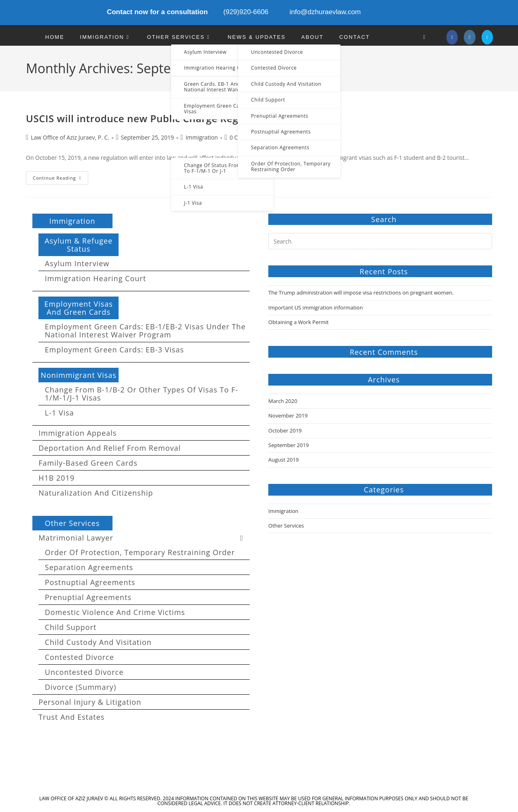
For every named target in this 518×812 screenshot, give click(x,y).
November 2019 (288, 416)
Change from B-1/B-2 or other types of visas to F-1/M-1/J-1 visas (142, 394)
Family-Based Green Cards (88, 463)
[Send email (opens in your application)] (487, 37)
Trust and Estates (71, 717)
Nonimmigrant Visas (79, 375)
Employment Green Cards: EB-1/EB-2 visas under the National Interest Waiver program (145, 331)
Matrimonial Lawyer (144, 538)
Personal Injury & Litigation (90, 702)
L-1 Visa (59, 413)
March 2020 (283, 401)
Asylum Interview (77, 263)
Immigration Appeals (77, 433)
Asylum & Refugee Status (79, 245)
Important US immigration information (316, 307)
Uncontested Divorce (84, 672)
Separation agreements (89, 567)
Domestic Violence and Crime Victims (115, 612)
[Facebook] (452, 37)
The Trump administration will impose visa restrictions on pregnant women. (361, 293)
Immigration (202, 137)
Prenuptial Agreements (88, 597)
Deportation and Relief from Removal (110, 448)
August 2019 (283, 460)
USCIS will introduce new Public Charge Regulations (152, 118)
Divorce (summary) (81, 687)
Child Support (71, 627)
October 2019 (285, 430)
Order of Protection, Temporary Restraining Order (140, 552)
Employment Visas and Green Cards (78, 308)
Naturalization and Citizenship (96, 493)
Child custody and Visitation (98, 642)
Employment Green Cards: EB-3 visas (115, 350)
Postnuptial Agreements (90, 582)
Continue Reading (61, 179)
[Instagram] (469, 37)
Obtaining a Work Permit (298, 322)
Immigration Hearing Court (96, 278)
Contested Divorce (80, 657)
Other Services (72, 523)
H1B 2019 (56, 478)
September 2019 (289, 445)
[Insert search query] (380, 241)
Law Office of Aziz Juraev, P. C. (70, 137)
